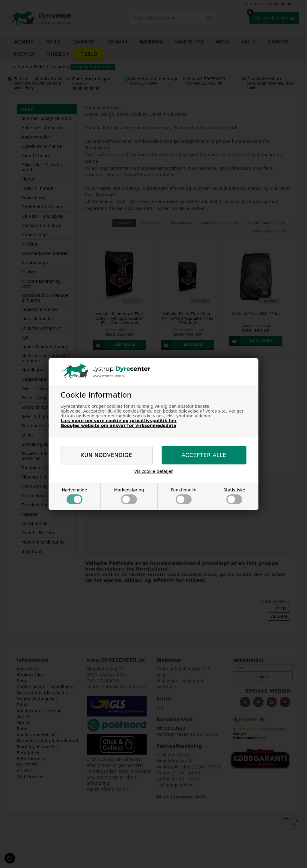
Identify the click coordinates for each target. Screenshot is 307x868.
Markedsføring (129, 496)
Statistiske (234, 496)
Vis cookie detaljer (154, 471)
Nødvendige (74, 496)
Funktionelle (184, 496)
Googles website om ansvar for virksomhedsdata (118, 425)
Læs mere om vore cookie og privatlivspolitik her (119, 421)
